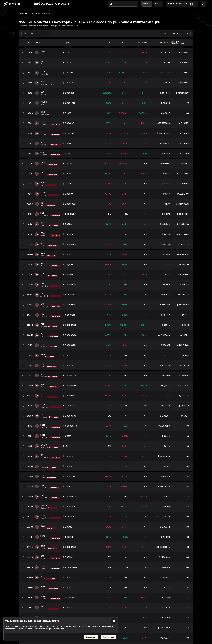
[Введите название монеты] (123, 4)
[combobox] (158, 4)
